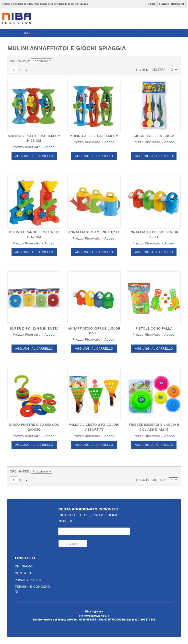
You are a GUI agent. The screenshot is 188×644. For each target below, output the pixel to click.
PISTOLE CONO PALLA (154, 328)
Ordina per (19, 61)
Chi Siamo (24, 566)
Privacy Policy (28, 580)
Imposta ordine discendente (57, 61)
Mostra (159, 70)
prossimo (26, 70)
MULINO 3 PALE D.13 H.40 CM (94, 136)
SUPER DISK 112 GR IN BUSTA (34, 328)
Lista (175, 61)
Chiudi (151, 4)
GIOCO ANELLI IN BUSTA (154, 136)
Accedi (50, 147)
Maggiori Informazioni (171, 4)
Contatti (23, 573)
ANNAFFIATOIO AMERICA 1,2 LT (94, 232)
